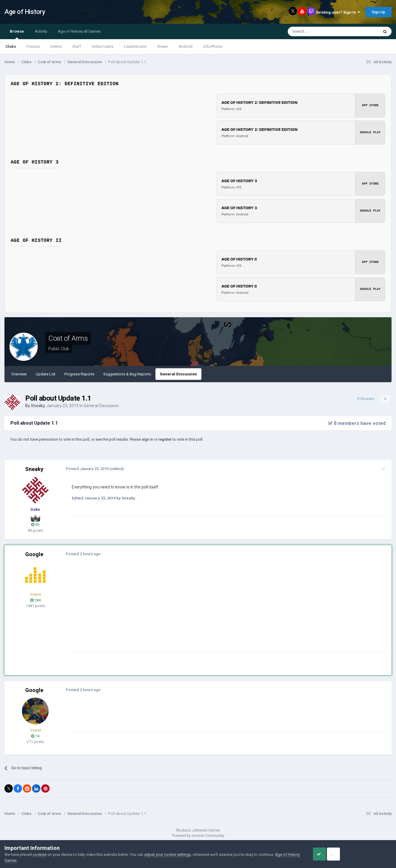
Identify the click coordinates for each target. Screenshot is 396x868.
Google (34, 554)
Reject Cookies (371, 854)
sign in (147, 439)
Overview (19, 374)
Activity (41, 31)
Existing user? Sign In (338, 12)
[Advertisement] (178, 610)
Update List (46, 374)
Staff (77, 46)
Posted (85, 469)
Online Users (102, 46)
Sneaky (38, 406)
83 (35, 525)
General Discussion (178, 374)
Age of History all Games (79, 31)
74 (35, 736)
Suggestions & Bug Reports (127, 374)
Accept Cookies (326, 854)
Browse (17, 34)
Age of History (25, 12)
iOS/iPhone (213, 46)
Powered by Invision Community (198, 836)
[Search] (319, 31)
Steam (162, 46)
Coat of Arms (68, 338)
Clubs (11, 46)
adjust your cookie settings (167, 854)
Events (56, 46)
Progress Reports (79, 374)
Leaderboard (135, 46)
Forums (33, 46)
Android (186, 46)
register (165, 439)
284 (35, 600)
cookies (40, 854)
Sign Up (378, 12)
